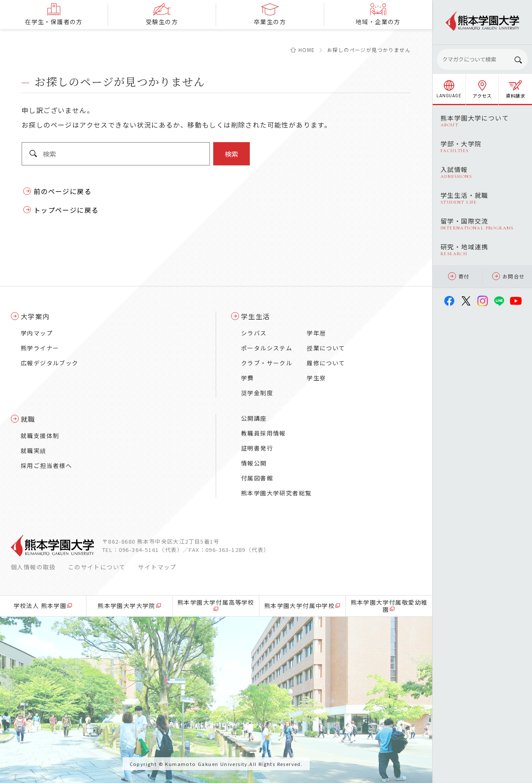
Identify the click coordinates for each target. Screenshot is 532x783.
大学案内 (35, 316)
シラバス (254, 333)
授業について (326, 348)
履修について (326, 363)
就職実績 (34, 451)
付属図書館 (257, 478)
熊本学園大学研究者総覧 (276, 493)
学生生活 (256, 316)
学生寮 (316, 378)
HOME (307, 50)
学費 (248, 378)
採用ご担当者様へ (46, 465)
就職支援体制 (40, 436)
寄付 (459, 276)
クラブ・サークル (267, 363)
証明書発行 (257, 448)
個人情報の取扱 (33, 567)
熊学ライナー (40, 348)
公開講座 (254, 418)
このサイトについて (97, 567)
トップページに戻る (66, 210)
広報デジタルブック (50, 363)
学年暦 (316, 333)
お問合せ (509, 276)
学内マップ (37, 333)
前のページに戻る (63, 191)
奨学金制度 (257, 393)
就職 (28, 419)
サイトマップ (157, 567)
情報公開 (254, 463)
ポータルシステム (267, 348)
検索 (232, 154)
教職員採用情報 (264, 433)
